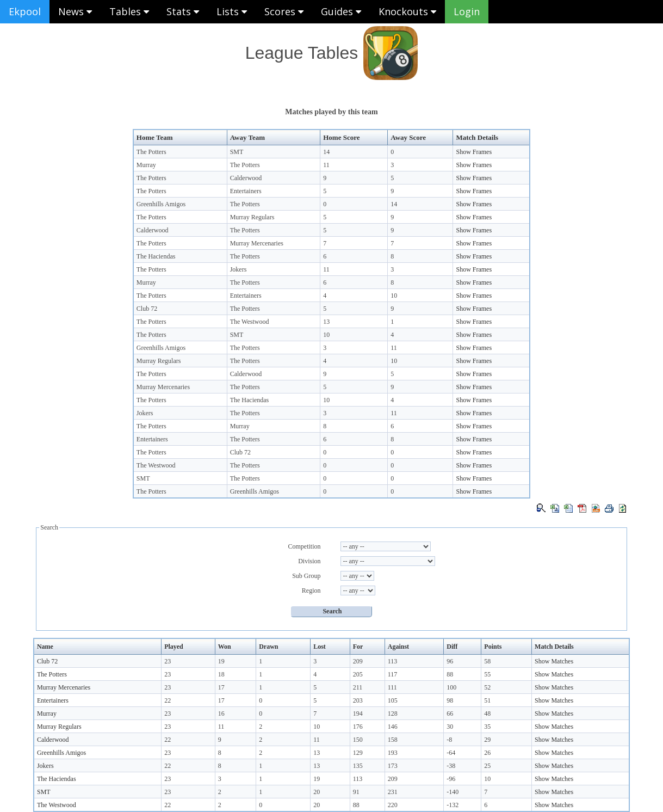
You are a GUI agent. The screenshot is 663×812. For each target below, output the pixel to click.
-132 (453, 805)
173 (393, 766)
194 (358, 713)
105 (393, 700)
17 (221, 687)
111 (392, 687)
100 (451, 687)
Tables (129, 11)
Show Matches (554, 661)
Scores (284, 11)
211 (358, 687)
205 (358, 674)
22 (168, 700)
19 (221, 661)
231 (393, 792)
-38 (451, 766)
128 (393, 713)
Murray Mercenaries (257, 243)
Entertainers (246, 191)
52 (487, 687)
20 (317, 792)
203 (358, 700)
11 (326, 165)
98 (450, 700)
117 (393, 674)
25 (487, 766)
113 (393, 661)
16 (221, 713)
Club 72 (147, 309)
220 (393, 805)
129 (358, 753)
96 (450, 661)
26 (487, 753)
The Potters (151, 152)
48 (487, 713)
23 (168, 661)
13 (326, 322)
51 (487, 700)
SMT (237, 152)
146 (393, 727)
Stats (183, 11)
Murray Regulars (252, 217)
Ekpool (25, 11)
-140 (453, 792)
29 (487, 740)
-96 (451, 779)
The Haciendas (156, 256)
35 (487, 727)
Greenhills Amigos (161, 204)
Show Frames (474, 152)
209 (358, 661)
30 (450, 727)
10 (394, 296)
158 (393, 740)
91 (356, 792)
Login (467, 11)
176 (358, 727)
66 (450, 713)
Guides (341, 11)
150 (358, 740)
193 (393, 753)
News (75, 11)
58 (487, 661)
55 (487, 674)
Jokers (238, 269)
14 (326, 152)
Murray (146, 165)
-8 (449, 740)
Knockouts (407, 11)
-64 (451, 753)
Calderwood (246, 178)
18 (221, 674)
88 (450, 674)
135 (358, 766)
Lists (232, 11)
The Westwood (250, 322)
